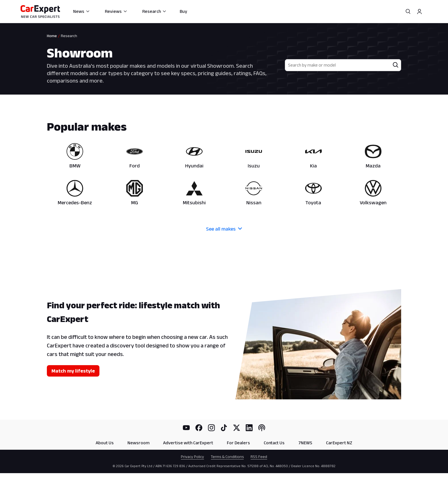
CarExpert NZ (339, 443)
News (82, 11)
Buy (183, 11)
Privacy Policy (192, 457)
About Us (105, 443)
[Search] (408, 11)
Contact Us (274, 443)
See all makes (224, 229)
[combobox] (338, 65)
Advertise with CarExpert (188, 443)
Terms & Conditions (227, 457)
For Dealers (238, 443)
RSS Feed (259, 457)
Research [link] (69, 36)
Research (154, 11)
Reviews (116, 11)
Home (52, 36)
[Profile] (419, 11)
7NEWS (305, 443)
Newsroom (138, 443)
